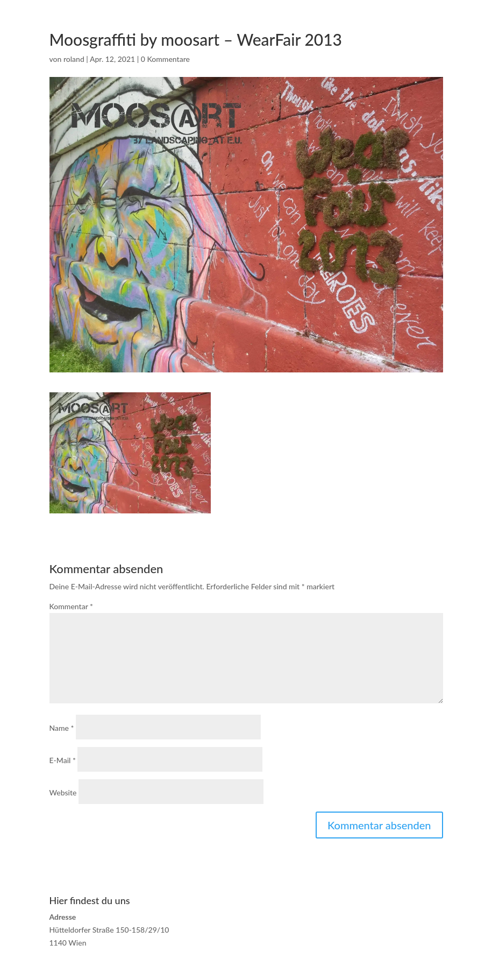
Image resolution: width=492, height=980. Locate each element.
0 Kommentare (165, 59)
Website (63, 792)
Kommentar (71, 606)
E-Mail (63, 760)
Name (62, 728)
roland (74, 59)
